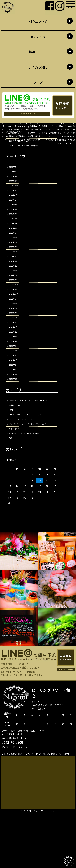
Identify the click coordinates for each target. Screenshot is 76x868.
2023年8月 (15, 254)
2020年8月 (15, 381)
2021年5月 (15, 348)
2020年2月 (15, 408)
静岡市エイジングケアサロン (27, 133)
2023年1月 (15, 282)
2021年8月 (15, 331)
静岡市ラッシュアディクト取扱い (54, 147)
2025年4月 (15, 177)
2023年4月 (15, 276)
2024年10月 (15, 199)
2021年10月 (15, 320)
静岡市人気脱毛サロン (28, 153)
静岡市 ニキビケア (42, 129)
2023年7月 (15, 260)
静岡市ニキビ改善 (53, 136)
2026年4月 (15, 171)
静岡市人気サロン (35, 150)
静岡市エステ (50, 133)
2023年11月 (15, 243)
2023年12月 (15, 237)
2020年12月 (15, 364)
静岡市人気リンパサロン (59, 150)
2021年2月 (15, 359)
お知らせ (14, 456)
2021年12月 (15, 309)
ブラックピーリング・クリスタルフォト (30, 461)
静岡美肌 (62, 153)
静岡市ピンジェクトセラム (50, 140)
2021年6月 (15, 342)
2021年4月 (15, 353)
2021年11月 (15, 315)
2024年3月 (15, 221)
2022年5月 (15, 298)
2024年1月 (15, 232)
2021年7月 (15, 337)
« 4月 (9, 557)
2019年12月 (15, 419)
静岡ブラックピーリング (61, 126)
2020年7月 (15, 386)
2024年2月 (15, 226)
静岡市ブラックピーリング (21, 147)
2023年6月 (15, 265)
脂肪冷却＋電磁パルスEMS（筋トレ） (29, 487)
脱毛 (11, 492)
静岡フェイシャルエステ (34, 126)
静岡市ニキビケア (33, 136)
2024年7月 (15, 215)
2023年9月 (15, 249)
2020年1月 (15, 414)
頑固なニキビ (66, 157)
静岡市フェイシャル (37, 143)
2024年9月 (15, 204)
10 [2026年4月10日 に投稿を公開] (40, 535)
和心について (38, 22)
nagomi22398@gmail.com (18, 793)
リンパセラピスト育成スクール (26, 467)
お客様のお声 (16, 450)
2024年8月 (15, 210)
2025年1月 (15, 188)
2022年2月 (15, 304)
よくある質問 (38, 67)
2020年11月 (15, 370)
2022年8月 (15, 293)
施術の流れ (38, 37)
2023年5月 (15, 271)
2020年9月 (15, 375)
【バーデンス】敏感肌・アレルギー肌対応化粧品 (32, 443)
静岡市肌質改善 (48, 153)
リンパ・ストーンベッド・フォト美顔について (31, 474)
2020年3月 (15, 403)
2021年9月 (15, 326)
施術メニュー (38, 52)
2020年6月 (15, 392)
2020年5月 (15, 397)
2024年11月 (15, 193)
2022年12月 (15, 287)
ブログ (38, 83)
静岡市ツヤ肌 (15, 136)
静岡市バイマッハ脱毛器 (22, 140)
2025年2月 (15, 182)
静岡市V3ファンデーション (16, 129)
